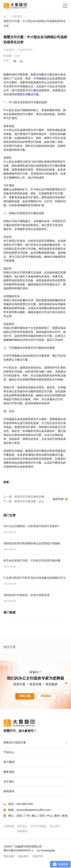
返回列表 (60, 499)
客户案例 (9, 762)
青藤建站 (22, 831)
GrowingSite (48, 850)
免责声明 (38, 856)
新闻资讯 (9, 791)
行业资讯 (17, 16)
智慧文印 (36, 75)
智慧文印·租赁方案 (15, 743)
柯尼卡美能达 (39, 826)
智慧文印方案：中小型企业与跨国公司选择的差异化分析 (35, 24)
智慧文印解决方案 (28, 94)
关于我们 (9, 782)
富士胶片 (55, 826)
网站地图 (9, 856)
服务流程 (9, 772)
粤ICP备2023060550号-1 (18, 850)
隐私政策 (23, 856)
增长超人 (22, 826)
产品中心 (9, 752)
